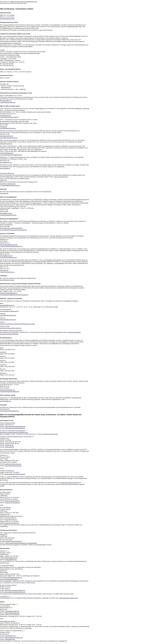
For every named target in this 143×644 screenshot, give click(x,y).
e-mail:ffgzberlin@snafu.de (8, 128)
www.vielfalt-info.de (11, 560)
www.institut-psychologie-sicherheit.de (11, 228)
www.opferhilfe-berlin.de (7, 305)
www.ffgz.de (4, 127)
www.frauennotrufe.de (6, 136)
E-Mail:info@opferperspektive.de (10, 392)
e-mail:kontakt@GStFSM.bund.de (10, 185)
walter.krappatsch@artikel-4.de (14, 638)
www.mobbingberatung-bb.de (9, 245)
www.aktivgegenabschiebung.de (9, 411)
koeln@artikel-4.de (10, 636)
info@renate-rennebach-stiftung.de (15, 590)
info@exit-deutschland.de (12, 501)
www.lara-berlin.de (5, 115)
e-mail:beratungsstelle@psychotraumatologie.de (14, 295)
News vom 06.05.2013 (61, 177)
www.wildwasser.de (6, 162)
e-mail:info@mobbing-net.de (8, 257)
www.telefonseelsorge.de (7, 19)
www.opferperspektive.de (7, 390)
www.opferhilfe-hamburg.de (8, 315)
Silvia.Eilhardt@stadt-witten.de (13, 578)
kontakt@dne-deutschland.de (13, 541)
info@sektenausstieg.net (12, 611)
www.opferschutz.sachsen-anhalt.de (11, 328)
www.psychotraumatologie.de (9, 293)
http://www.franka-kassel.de (13, 466)
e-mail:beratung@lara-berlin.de (9, 117)
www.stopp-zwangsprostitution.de (15, 428)
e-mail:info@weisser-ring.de (8, 215)
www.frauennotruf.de (6, 144)
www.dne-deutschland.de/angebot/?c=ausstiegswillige (21, 543)
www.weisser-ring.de (6, 213)
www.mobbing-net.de (6, 256)
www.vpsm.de (4, 270)
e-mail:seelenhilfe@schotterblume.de (11, 155)
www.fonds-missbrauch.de (8, 184)
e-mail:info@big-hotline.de (8, 102)
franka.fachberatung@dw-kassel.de (15, 474)
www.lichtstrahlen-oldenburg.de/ (69, 598)
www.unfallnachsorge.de (7, 280)
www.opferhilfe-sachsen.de (8, 320)
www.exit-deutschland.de (13, 503)
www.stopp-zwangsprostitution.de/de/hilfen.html (14, 432)
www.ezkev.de (4, 193)
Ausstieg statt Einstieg (11, 579)
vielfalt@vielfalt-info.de (11, 558)
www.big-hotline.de (6, 101)
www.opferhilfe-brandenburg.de (9, 311)
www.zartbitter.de (5, 168)
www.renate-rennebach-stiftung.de (15, 592)
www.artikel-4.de (10, 639)
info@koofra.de (9, 445)
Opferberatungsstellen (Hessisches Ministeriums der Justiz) (17, 324)
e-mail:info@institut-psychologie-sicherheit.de (13, 230)
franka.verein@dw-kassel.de (13, 464)
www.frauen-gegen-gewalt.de (70, 483)
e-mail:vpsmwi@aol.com (7, 272)
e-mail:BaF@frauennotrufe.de (9, 138)
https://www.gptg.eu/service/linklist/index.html (24, 2)
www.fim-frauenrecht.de (50, 434)
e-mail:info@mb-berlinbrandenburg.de (11, 246)
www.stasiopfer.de (5, 401)
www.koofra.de (10, 447)
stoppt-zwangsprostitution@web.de (15, 426)
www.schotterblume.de (7, 153)
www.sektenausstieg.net (12, 613)
